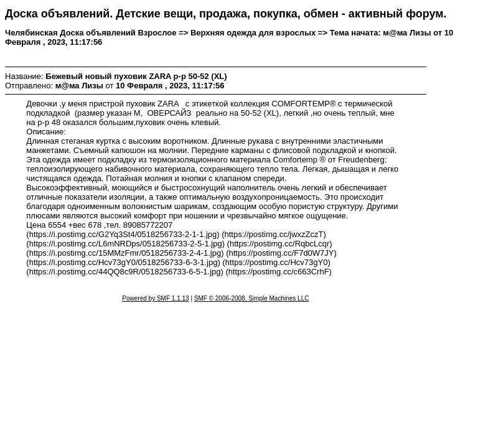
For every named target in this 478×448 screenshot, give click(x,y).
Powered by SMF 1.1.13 (155, 298)
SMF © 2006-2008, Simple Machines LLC (252, 298)
